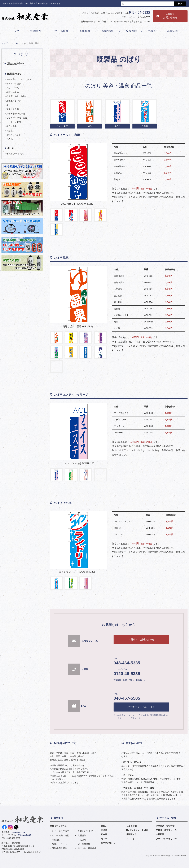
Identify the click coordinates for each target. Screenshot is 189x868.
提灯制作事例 (87, 22)
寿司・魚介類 (13, 109)
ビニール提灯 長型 (61, 831)
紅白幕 (104, 834)
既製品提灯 (108, 31)
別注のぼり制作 (16, 64)
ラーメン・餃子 (14, 84)
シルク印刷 (101, 22)
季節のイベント (14, 135)
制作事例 (36, 31)
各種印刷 (173, 31)
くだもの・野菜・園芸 (17, 118)
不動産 (9, 131)
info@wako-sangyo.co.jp (13, 849)
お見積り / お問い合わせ (141, 639)
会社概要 (160, 834)
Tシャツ (105, 839)
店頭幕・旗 (137, 22)
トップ (15, 31)
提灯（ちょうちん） (59, 826)
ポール (11, 148)
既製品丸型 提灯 (85, 831)
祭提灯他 (131, 31)
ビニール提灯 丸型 (61, 835)
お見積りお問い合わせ (167, 16)
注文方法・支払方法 (165, 826)
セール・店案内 (14, 122)
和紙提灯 (85, 31)
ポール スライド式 (15, 154)
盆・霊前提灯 (84, 844)
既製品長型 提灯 (60, 848)
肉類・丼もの (13, 92)
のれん (152, 31)
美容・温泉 (12, 126)
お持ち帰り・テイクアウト (19, 79)
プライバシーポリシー (166, 839)
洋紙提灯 (82, 840)
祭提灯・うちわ (59, 844)
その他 (9, 139)
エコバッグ (131, 839)
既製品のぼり (14, 74)
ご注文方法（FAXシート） (141, 707)
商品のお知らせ (108, 843)
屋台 (8, 105)
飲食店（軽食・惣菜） (17, 96)
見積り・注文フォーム (166, 830)
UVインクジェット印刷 (119, 22)
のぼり (147, 22)
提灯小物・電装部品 (87, 848)
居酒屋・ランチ (14, 101)
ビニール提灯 (60, 31)
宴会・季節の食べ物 (16, 114)
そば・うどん (13, 88)
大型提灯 (82, 835)
